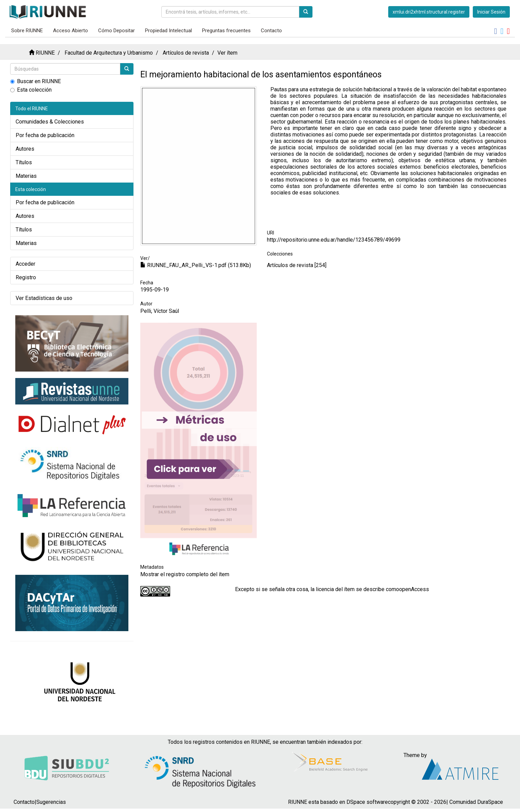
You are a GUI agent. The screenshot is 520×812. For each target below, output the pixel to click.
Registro (26, 277)
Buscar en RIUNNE (35, 81)
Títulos (24, 162)
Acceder (25, 264)
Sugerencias (51, 802)
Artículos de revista (186, 53)
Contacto (271, 31)
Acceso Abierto (70, 31)
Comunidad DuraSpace (476, 802)
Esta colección (31, 90)
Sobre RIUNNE (27, 31)
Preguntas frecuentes (226, 31)
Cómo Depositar (116, 31)
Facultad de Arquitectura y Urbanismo (109, 53)
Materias (26, 176)
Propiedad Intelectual (168, 31)
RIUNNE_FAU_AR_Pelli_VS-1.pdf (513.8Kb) (196, 265)
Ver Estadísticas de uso (44, 298)
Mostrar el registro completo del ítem (185, 574)
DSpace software (367, 802)
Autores (25, 149)
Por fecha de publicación (45, 135)
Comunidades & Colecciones (50, 122)
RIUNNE (45, 53)
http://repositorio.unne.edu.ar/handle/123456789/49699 (334, 240)
